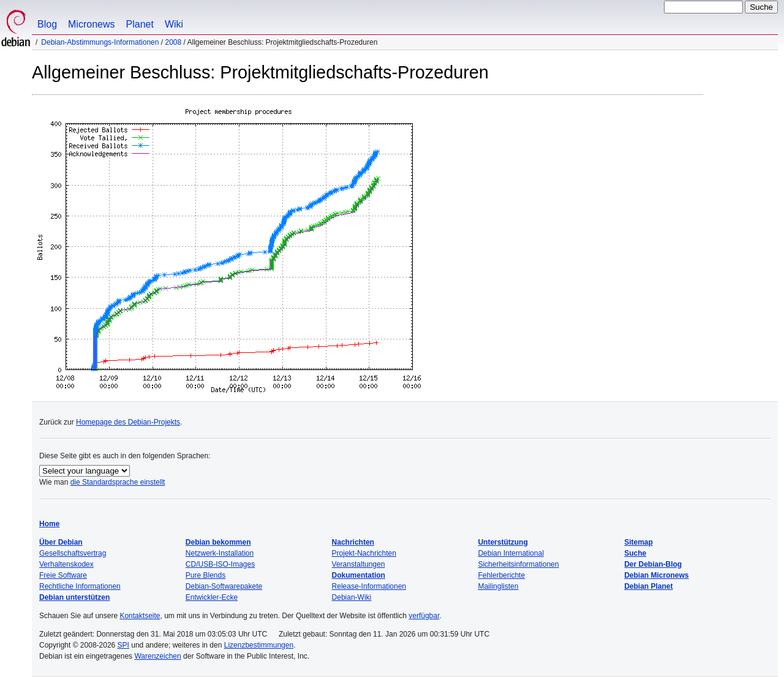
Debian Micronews (656, 575)
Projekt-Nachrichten (364, 553)
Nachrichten (353, 542)
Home (49, 524)
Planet (140, 24)
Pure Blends (205, 575)
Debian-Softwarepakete (224, 586)
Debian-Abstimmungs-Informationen (100, 42)
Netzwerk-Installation (220, 553)
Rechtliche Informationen (80, 586)
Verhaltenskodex (66, 564)
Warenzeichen (157, 656)
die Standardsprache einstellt (118, 482)
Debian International (511, 553)
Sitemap (639, 542)
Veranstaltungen (359, 564)
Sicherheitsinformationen (518, 564)
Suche (635, 553)
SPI (123, 645)
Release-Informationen (369, 586)
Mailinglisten (498, 586)
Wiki (174, 24)
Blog (47, 24)
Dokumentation (359, 575)
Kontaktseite (140, 616)
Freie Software (63, 575)
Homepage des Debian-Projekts (128, 422)
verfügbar (424, 616)
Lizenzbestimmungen (259, 645)
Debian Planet (648, 586)
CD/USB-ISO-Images (220, 564)
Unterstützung (503, 542)
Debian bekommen (218, 542)
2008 (173, 42)
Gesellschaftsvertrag (73, 553)
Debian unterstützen (74, 597)
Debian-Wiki (352, 597)
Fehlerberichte (501, 575)
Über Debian (61, 542)
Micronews (91, 24)
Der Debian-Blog (653, 564)
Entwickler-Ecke (212, 597)
